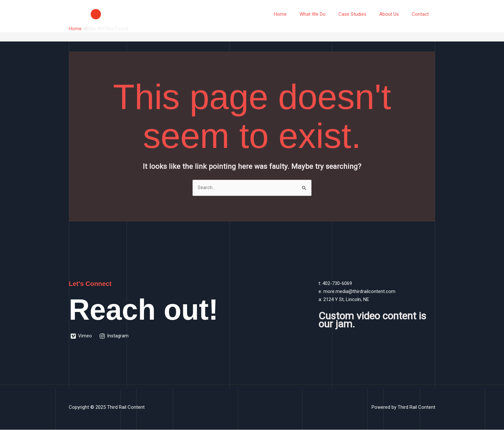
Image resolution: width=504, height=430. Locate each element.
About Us (394, 14)
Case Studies (360, 14)
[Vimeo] (81, 336)
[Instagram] (115, 336)
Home (295, 14)
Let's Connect (91, 284)
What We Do (324, 14)
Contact (422, 14)
